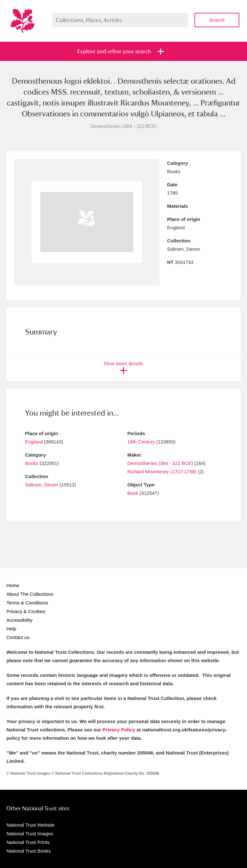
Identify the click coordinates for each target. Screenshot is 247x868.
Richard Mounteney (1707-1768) (162, 472)
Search (217, 20)
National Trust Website (31, 825)
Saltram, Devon (41, 485)
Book (133, 493)
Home (13, 585)
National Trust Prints (28, 842)
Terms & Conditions (27, 603)
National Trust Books (29, 851)
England (34, 442)
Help (11, 629)
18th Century (141, 442)
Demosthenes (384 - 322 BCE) (160, 463)
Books (32, 463)
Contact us (18, 637)
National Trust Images (30, 834)
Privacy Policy (119, 730)
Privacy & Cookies (26, 611)
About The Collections (30, 594)
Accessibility (20, 620)
